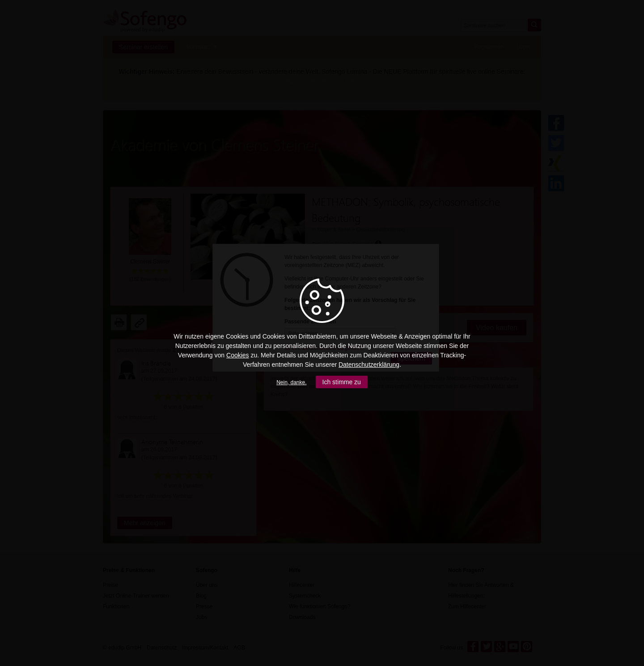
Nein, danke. (291, 382)
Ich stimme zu (342, 382)
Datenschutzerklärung (369, 365)
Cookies (238, 355)
